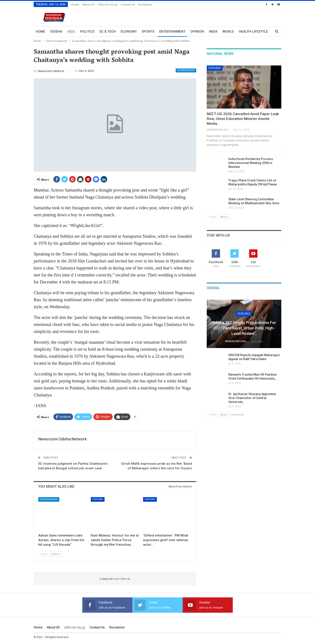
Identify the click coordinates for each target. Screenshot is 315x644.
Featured (98, 499)
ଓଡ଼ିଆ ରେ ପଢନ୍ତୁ (108, 4)
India (213, 32)
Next (56, 554)
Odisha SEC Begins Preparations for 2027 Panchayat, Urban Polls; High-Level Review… (244, 328)
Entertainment (172, 32)
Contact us (128, 4)
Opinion (197, 32)
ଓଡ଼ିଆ (71, 32)
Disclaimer (145, 4)
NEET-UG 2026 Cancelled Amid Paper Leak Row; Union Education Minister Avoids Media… (243, 119)
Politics (87, 32)
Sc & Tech (108, 32)
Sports (148, 32)
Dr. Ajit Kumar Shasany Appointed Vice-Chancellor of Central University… (252, 398)
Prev (44, 554)
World (228, 32)
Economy (129, 32)
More (243, 32)
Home (75, 4)
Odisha (56, 32)
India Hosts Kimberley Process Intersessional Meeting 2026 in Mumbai (251, 163)
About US (88, 4)
